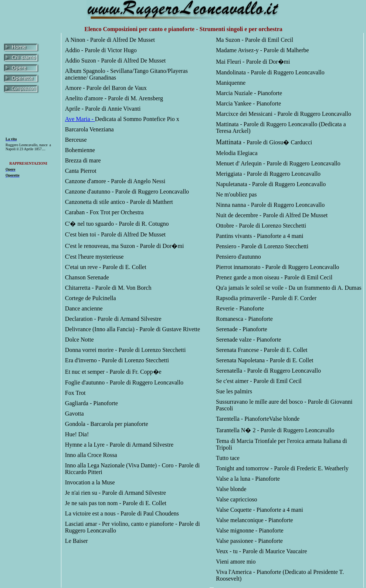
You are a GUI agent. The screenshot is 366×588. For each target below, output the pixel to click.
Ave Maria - (80, 119)
